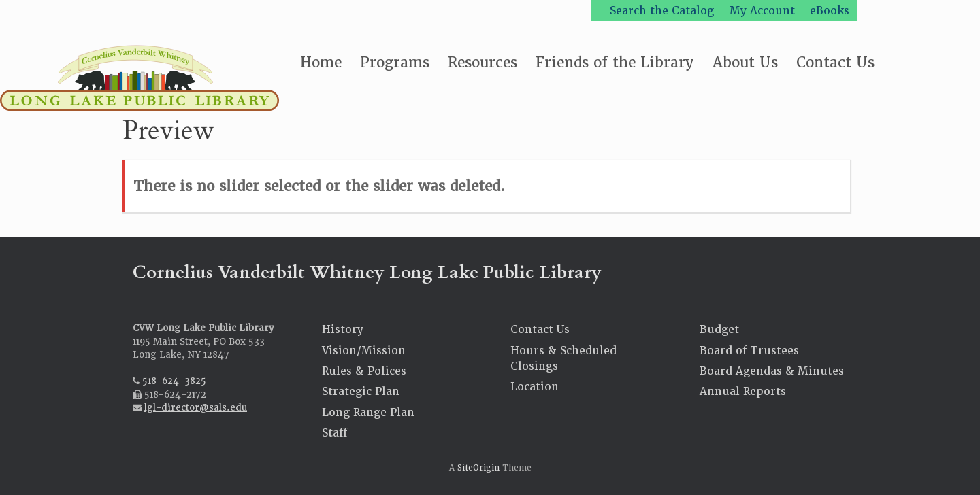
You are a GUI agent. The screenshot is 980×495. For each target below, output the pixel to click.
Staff (334, 433)
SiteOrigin (478, 468)
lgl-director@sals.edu (196, 408)
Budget (719, 329)
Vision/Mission (364, 351)
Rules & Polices (364, 371)
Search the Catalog (662, 11)
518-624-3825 (174, 381)
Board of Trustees (749, 351)
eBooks (830, 11)
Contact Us (835, 62)
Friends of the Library (615, 62)
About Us (745, 62)
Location (535, 387)
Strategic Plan (361, 391)
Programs (395, 62)
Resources (483, 62)
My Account (762, 11)
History (343, 329)
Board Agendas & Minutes (772, 371)
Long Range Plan (368, 412)
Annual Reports (743, 391)
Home (321, 62)
